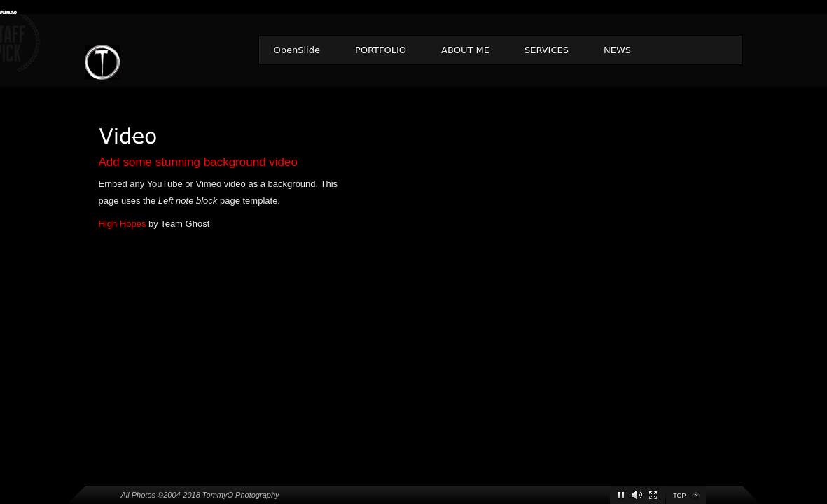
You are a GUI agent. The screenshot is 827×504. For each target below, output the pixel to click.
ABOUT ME (465, 50)
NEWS (617, 50)
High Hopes (123, 224)
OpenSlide (297, 50)
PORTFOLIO (381, 50)
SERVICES (547, 50)
